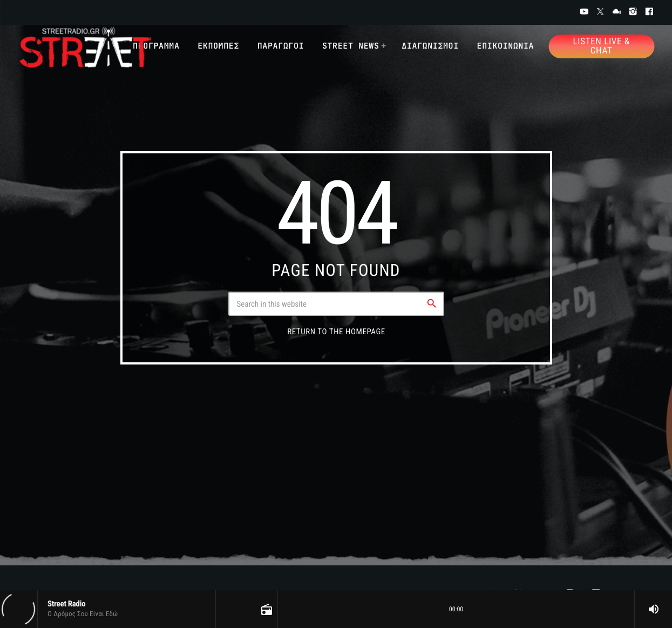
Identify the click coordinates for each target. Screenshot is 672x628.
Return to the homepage (336, 332)
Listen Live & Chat (602, 46)
